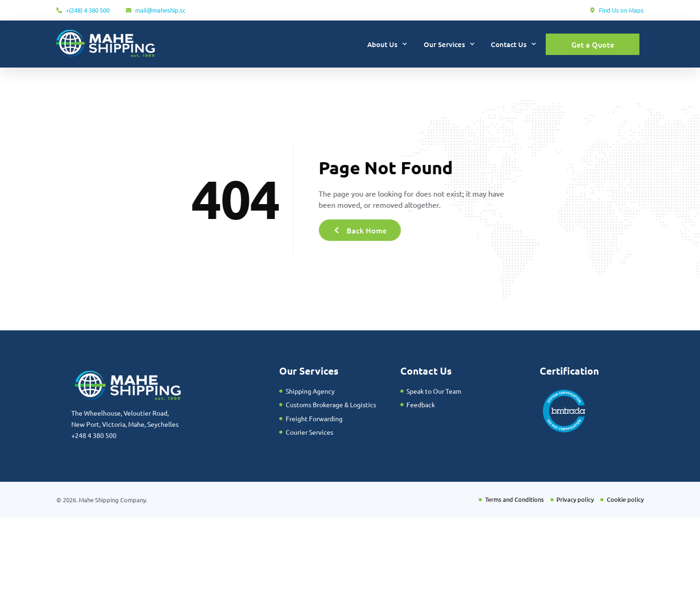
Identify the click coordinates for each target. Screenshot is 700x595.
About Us (387, 44)
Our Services (449, 44)
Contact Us (514, 44)
